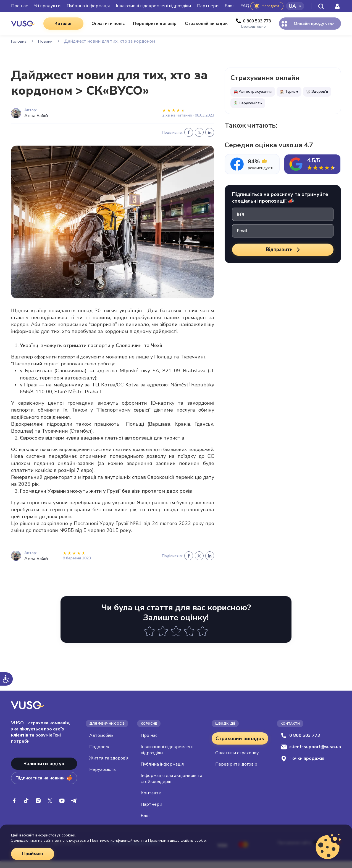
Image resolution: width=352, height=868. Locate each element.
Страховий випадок (240, 745)
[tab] (252, 164)
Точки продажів (303, 765)
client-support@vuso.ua (311, 754)
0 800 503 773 (300, 742)
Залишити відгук (44, 771)
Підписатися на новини (44, 785)
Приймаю (33, 854)
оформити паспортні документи (79, 357)
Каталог (60, 24)
